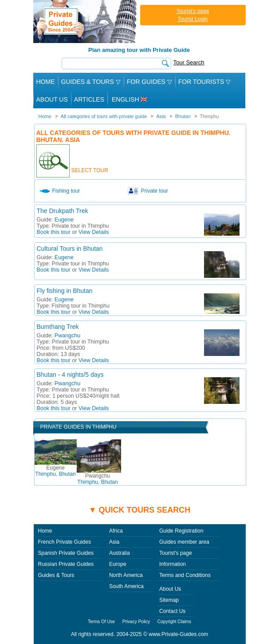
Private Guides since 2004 (86, 22)
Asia (114, 542)
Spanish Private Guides (66, 553)
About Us (52, 99)
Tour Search (189, 62)
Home (46, 82)
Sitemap (169, 600)
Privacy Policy (136, 622)
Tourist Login (193, 19)
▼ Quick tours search (140, 510)
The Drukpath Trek (63, 211)
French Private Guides (65, 542)
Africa (116, 531)
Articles (89, 99)
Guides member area (184, 542)
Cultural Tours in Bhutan (70, 249)
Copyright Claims (174, 622)
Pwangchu (67, 336)
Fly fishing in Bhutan (65, 291)
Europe (118, 564)
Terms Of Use (101, 622)
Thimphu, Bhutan (55, 471)
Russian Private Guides (66, 564)
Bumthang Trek (58, 327)
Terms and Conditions (185, 575)
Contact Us (172, 611)
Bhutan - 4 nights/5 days (70, 375)
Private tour (155, 191)
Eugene (64, 220)
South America (126, 586)
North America (126, 575)
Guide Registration (181, 531)
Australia (120, 553)
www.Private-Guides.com (178, 634)
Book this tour (54, 232)
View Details (94, 232)
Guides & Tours (56, 575)
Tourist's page (193, 11)
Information (173, 564)
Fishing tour (66, 191)
